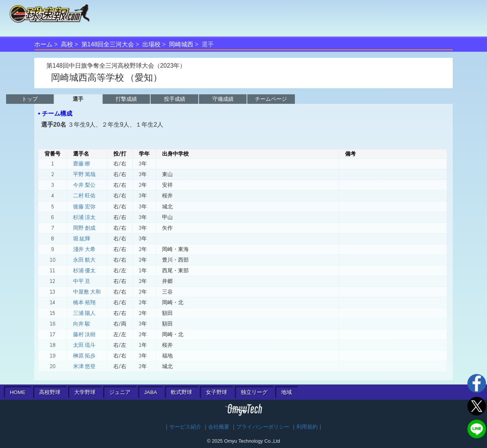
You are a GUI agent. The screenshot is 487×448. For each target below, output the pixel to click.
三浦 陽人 (84, 313)
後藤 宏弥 (84, 207)
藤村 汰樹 (84, 334)
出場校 (151, 44)
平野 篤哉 (84, 174)
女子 (216, 392)
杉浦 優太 (84, 270)
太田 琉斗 (84, 345)
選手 (78, 99)
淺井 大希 (84, 249)
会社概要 (219, 427)
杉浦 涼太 (84, 217)
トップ (30, 99)
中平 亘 (82, 281)
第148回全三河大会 (108, 44)
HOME (18, 392)
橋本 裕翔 (84, 302)
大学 (85, 392)
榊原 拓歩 (84, 356)
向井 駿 (82, 324)
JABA (151, 392)
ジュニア (120, 392)
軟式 (181, 392)
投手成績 (175, 99)
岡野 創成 (84, 228)
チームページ (271, 99)
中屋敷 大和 (87, 292)
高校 (67, 44)
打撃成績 (126, 99)
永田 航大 (84, 260)
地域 (286, 392)
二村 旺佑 (84, 195)
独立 (254, 392)
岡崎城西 (181, 44)
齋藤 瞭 (82, 164)
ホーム (43, 44)
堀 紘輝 (82, 238)
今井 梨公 (84, 185)
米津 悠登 (84, 366)
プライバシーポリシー (263, 427)
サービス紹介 (185, 427)
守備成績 (223, 99)
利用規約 (307, 427)
